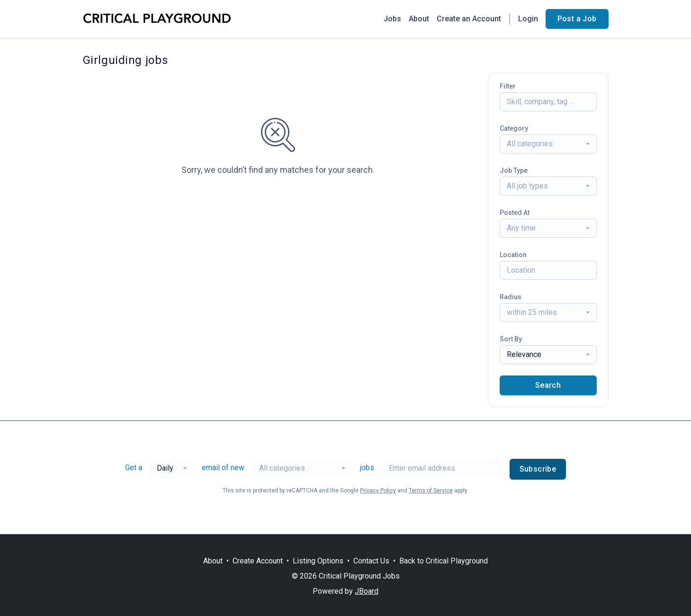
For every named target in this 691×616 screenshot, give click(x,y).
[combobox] (548, 144)
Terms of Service (431, 491)
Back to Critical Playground (444, 561)
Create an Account (469, 19)
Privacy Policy (378, 491)
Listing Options (318, 561)
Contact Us (371, 561)
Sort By (511, 339)
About (419, 19)
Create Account (258, 561)
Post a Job (577, 19)
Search (548, 385)
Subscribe (538, 469)
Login (528, 19)
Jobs (392, 19)
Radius (511, 297)
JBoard (367, 591)
